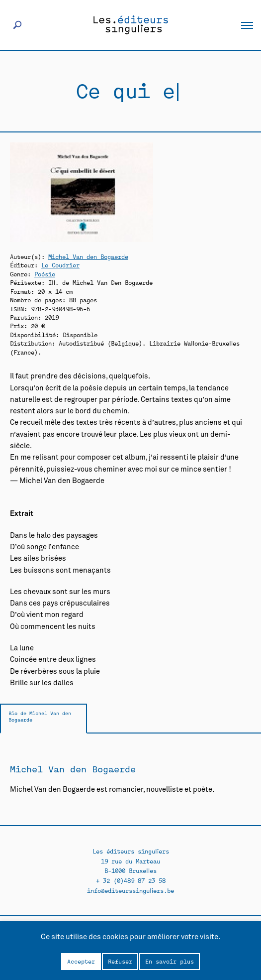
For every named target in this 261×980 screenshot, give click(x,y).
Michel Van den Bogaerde (88, 256)
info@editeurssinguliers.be (130, 890)
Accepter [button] (81, 961)
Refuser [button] (120, 961)
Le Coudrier (60, 265)
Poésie (45, 274)
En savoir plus (170, 961)
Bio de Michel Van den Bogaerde (40, 716)
